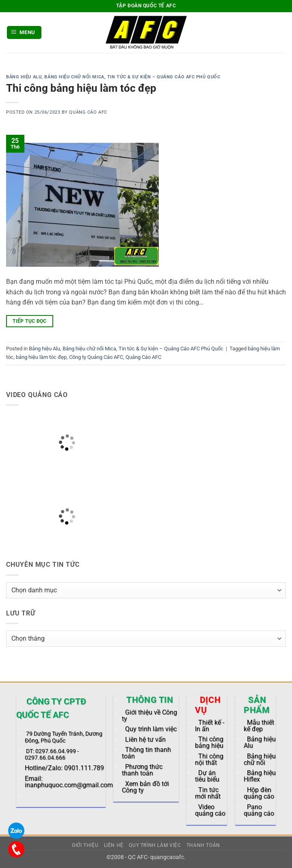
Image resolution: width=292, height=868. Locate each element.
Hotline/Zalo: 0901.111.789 (64, 768)
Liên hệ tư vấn (145, 740)
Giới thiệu (85, 845)
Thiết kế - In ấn (210, 726)
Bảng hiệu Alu (24, 77)
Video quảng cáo (210, 810)
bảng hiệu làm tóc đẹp (41, 357)
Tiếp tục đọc (29, 321)
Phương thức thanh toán (142, 770)
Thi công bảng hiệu (209, 742)
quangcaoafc (167, 857)
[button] (24, 33)
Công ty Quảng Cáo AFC (96, 357)
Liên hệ (114, 845)
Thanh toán (203, 845)
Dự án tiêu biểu (207, 776)
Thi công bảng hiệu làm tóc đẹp (81, 88)
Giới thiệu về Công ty (149, 716)
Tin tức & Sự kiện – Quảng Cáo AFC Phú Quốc (164, 77)
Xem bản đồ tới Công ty (145, 787)
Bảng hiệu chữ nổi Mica (74, 77)
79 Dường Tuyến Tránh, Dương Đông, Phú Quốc (64, 737)
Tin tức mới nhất (208, 793)
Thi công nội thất (209, 759)
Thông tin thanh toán (146, 753)
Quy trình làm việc (151, 729)
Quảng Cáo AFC (88, 112)
